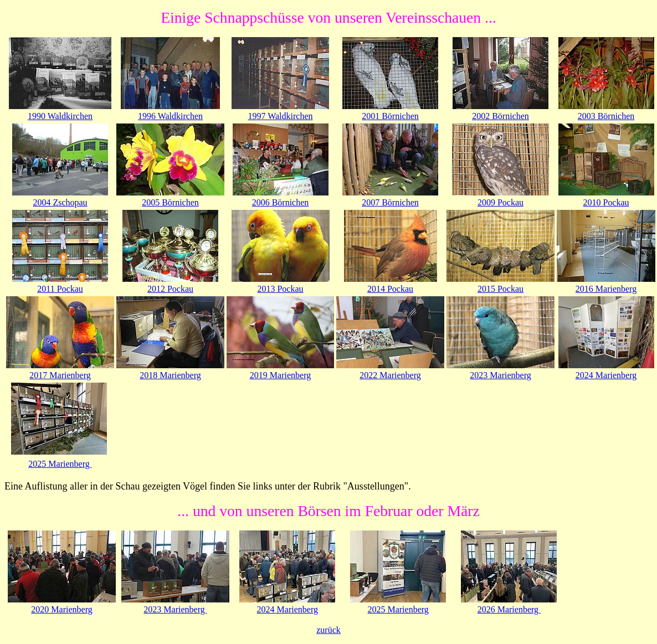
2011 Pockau (60, 289)
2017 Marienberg (60, 375)
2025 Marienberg (60, 464)
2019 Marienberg (280, 375)
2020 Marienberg (61, 609)
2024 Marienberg (606, 375)
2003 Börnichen (606, 116)
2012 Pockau (170, 289)
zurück (329, 630)
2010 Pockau (606, 202)
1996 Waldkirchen (170, 116)
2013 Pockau (280, 289)
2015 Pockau (501, 289)
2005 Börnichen (170, 202)
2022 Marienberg (390, 375)
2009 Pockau (501, 202)
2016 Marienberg (606, 289)
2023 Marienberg (500, 375)
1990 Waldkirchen (60, 116)
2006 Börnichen (281, 202)
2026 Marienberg (509, 609)
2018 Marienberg (170, 375)
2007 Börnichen (390, 202)
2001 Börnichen (390, 116)
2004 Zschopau (60, 202)
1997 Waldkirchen (280, 116)
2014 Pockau (390, 289)
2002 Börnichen (501, 116)
